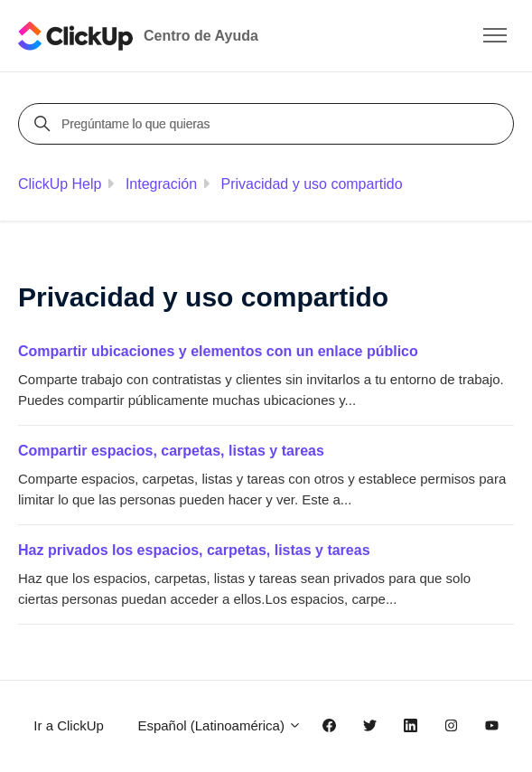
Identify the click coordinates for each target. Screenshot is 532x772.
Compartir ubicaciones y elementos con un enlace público (218, 351)
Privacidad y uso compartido (312, 184)
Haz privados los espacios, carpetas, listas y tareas (194, 550)
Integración (161, 184)
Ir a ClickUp (69, 725)
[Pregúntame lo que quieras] (269, 124)
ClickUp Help (60, 184)
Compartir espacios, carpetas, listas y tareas (171, 451)
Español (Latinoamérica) (219, 725)
